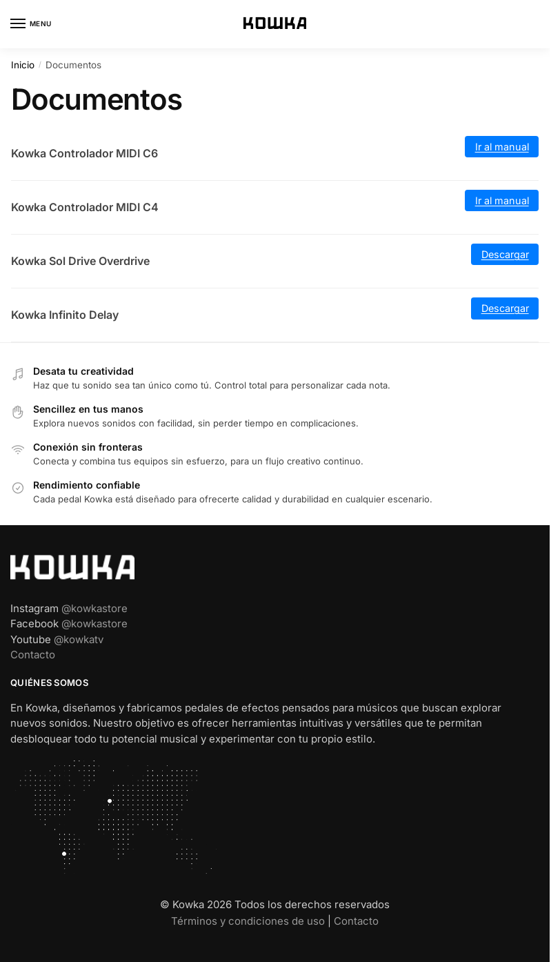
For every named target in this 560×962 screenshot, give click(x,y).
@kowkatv (79, 639)
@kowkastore (94, 608)
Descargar (505, 254)
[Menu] (31, 24)
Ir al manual (502, 147)
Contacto (33, 655)
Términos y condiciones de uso (248, 921)
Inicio (23, 65)
